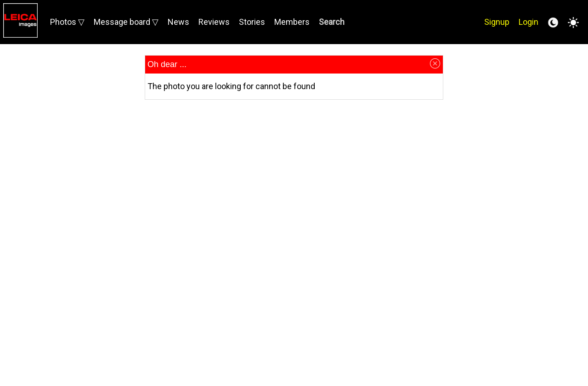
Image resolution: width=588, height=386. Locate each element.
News (178, 22)
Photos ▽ (67, 22)
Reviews (214, 22)
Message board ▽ (126, 22)
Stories (252, 22)
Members (292, 22)
